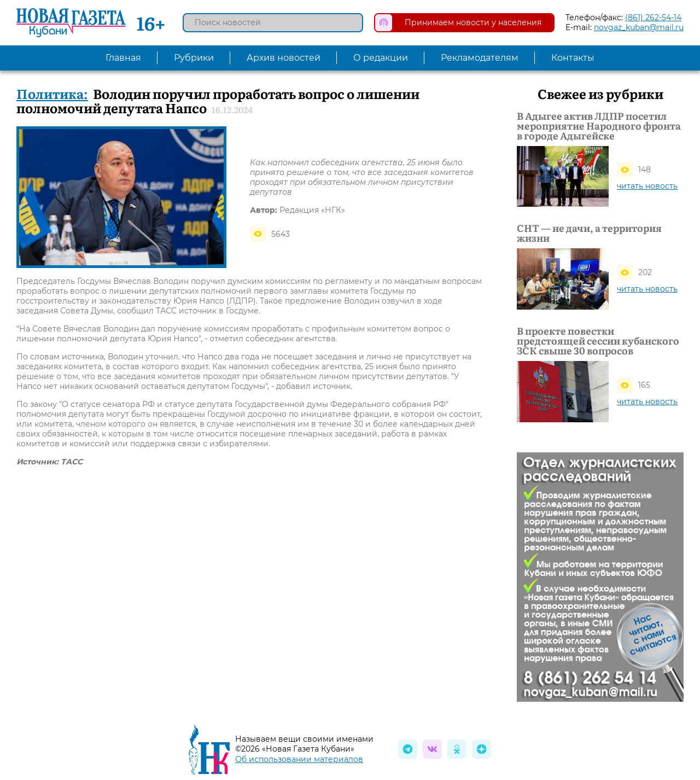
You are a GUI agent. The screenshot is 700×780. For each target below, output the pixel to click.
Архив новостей (284, 58)
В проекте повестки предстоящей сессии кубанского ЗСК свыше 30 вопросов (598, 341)
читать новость (647, 186)
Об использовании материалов (299, 759)
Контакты (573, 58)
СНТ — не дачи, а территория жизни (589, 233)
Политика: (52, 93)
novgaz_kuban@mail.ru (639, 27)
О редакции (381, 58)
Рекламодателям (480, 58)
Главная (123, 58)
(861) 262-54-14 (653, 18)
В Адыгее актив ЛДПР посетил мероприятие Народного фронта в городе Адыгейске (599, 126)
